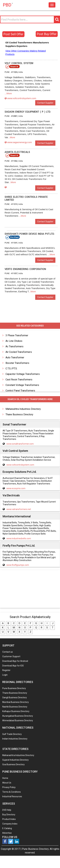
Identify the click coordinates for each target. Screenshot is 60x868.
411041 (14, 243)
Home (5, 778)
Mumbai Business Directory (16, 702)
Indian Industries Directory (15, 739)
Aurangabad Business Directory (18, 716)
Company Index (10, 824)
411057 (14, 273)
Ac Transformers (14, 346)
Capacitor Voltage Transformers (23, 374)
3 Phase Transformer (17, 335)
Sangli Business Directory (15, 697)
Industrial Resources (12, 796)
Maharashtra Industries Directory (23, 409)
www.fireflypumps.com (18, 565)
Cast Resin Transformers (19, 380)
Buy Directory (9, 815)
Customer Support (11, 656)
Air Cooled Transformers (19, 352)
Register (6, 670)
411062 (14, 161)
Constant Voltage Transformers (22, 385)
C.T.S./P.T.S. (11, 369)
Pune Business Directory (14, 688)
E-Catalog (7, 828)
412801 (14, 116)
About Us (7, 783)
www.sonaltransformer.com (20, 444)
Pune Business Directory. (36, 849)
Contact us (8, 652)
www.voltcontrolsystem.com (20, 98)
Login (5, 675)
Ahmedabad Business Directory (18, 720)
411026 (14, 72)
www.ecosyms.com (16, 488)
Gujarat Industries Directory (15, 760)
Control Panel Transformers (20, 391)
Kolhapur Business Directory (16, 711)
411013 (14, 204)
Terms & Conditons (12, 792)
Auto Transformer (15, 357)
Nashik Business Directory (15, 707)
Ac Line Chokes (14, 341)
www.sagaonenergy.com (18, 142)
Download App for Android (15, 661)
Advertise (7, 833)
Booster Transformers (17, 363)
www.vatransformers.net (19, 509)
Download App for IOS (13, 666)
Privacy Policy (9, 787)
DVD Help (7, 810)
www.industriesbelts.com (19, 538)
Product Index (9, 819)
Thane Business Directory (19, 414)
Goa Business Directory (13, 764)
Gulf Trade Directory (12, 734)
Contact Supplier (45, 103)
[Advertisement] (30, 589)
